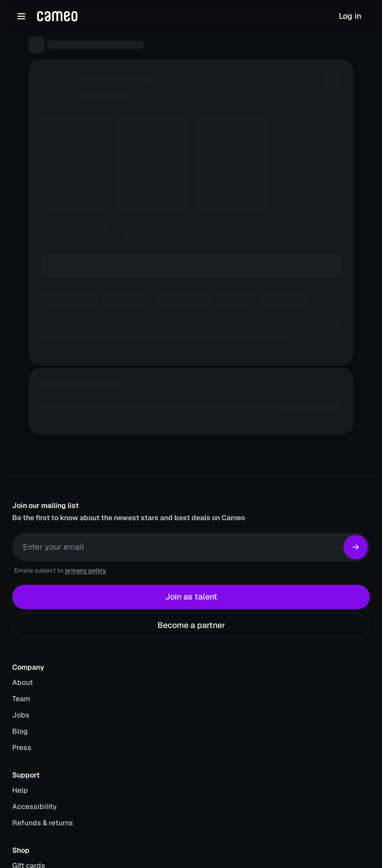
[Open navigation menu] (21, 16)
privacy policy (86, 571)
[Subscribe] (356, 547)
